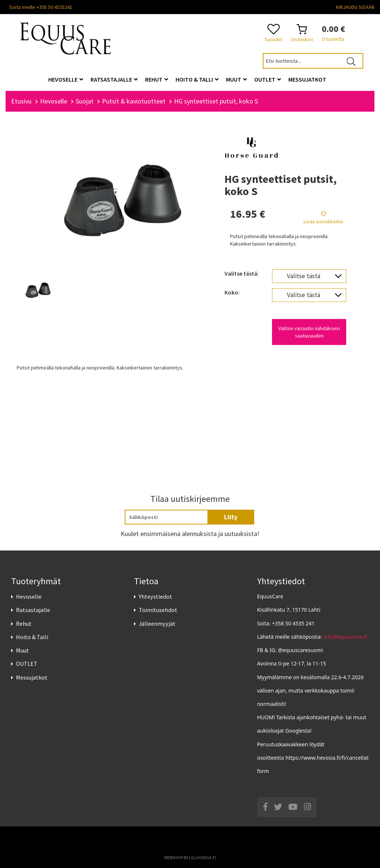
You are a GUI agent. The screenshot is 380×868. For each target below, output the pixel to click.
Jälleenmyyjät (157, 624)
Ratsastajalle (33, 610)
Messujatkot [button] (307, 79)
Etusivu (21, 101)
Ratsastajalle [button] (114, 79)
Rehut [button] (157, 79)
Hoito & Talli (32, 637)
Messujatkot (32, 677)
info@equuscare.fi (345, 637)
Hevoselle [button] (66, 79)
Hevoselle (29, 596)
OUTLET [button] (268, 79)
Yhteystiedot (155, 596)
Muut (22, 650)
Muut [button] (236, 79)
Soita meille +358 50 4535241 (41, 7)
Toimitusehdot (158, 610)
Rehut (24, 624)
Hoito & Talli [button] (197, 79)
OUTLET (27, 664)
